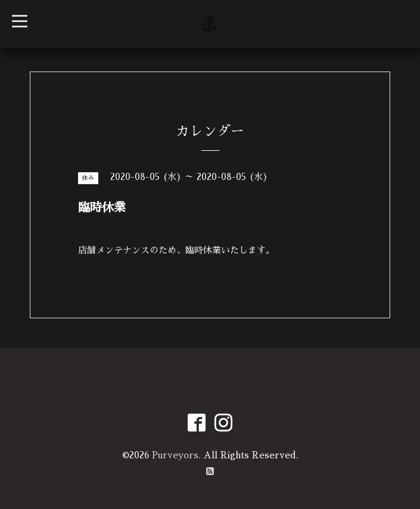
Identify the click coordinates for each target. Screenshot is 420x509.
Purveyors (175, 455)
